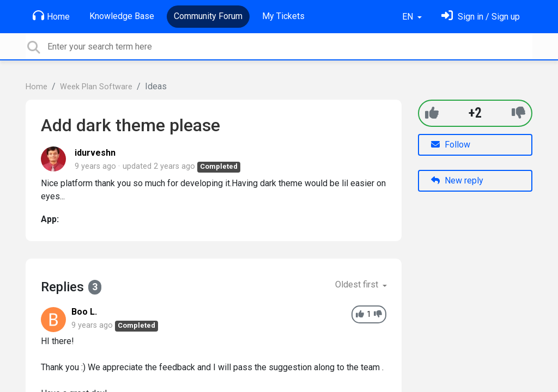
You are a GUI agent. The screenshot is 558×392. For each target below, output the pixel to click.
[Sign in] (481, 17)
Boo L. (84, 312)
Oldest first (358, 284)
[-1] (518, 113)
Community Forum (208, 16)
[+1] (432, 113)
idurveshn (95, 153)
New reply (457, 180)
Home (51, 16)
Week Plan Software (96, 87)
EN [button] (409, 17)
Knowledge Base (122, 16)
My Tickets (283, 16)
